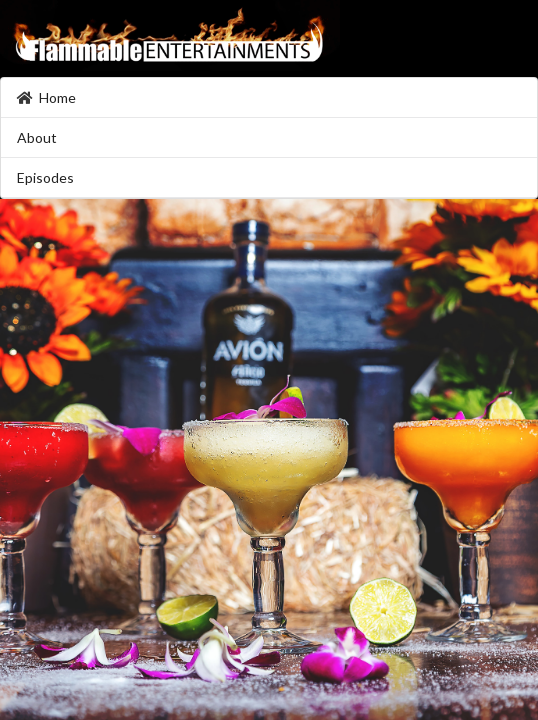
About (37, 137)
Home (46, 97)
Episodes (45, 177)
